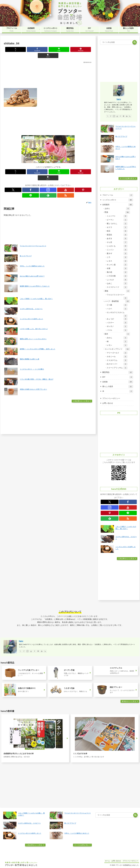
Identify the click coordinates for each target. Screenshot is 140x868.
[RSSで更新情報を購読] (66, 178)
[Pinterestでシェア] (66, 49)
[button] (84, 49)
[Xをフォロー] (30, 178)
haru (119, 99)
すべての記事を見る (127, 178)
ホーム (106, 861)
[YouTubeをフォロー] (46, 178)
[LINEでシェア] (48, 49)
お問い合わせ (108, 403)
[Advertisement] (48, 69)
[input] (119, 42)
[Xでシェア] (12, 49)
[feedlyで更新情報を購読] (61, 178)
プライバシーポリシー (111, 398)
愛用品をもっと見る (129, 701)
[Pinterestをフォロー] (51, 178)
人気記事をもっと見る (81, 383)
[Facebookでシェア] (30, 49)
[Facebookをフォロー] (35, 178)
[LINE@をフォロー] (56, 178)
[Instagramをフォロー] (40, 178)
